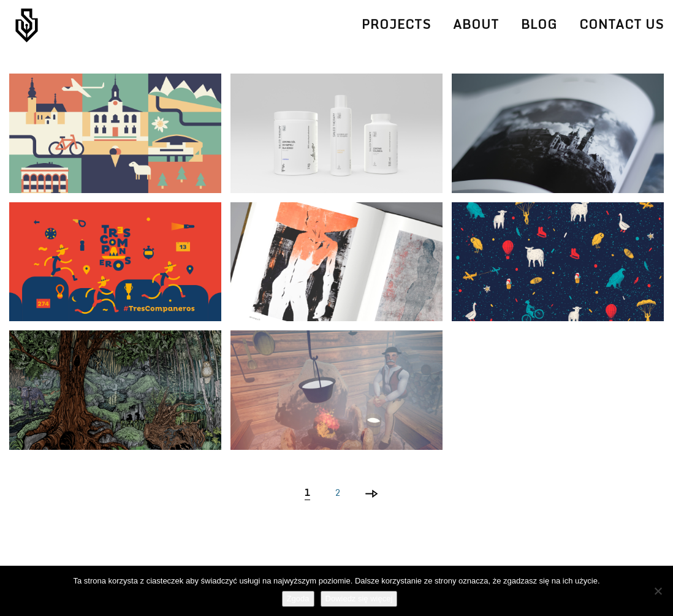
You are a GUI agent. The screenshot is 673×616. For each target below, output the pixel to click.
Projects (396, 24)
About (476, 24)
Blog (539, 24)
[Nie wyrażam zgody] (658, 591)
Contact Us (622, 24)
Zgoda (298, 599)
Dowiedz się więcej (359, 599)
